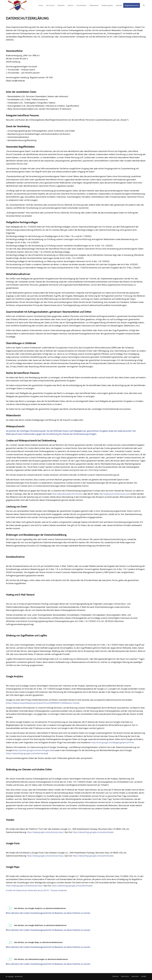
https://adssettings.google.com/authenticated (93, 832)
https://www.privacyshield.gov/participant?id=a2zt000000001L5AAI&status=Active (43, 703)
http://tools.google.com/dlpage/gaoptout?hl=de (113, 742)
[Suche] (144, 5)
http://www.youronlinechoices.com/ (115, 494)
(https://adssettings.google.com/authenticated (27, 753)
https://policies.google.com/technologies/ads (33, 750)
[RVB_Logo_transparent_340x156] (17, 5)
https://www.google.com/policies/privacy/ (45, 832)
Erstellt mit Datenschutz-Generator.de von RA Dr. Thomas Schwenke (36, 890)
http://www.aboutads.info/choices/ (67, 494)
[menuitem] (41, 5)
